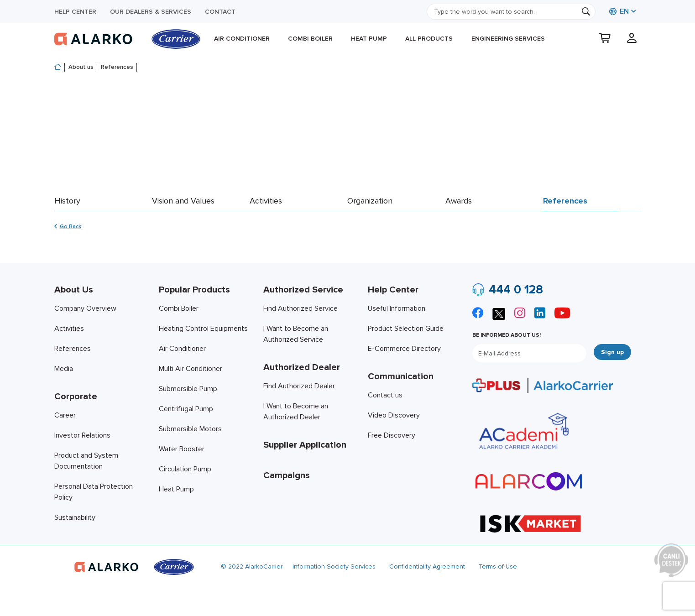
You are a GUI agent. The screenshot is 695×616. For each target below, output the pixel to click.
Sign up (612, 352)
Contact (220, 12)
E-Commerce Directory (404, 349)
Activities (266, 201)
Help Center (75, 12)
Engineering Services (508, 39)
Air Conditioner (242, 39)
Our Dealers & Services (151, 12)
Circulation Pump (185, 469)
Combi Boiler (310, 39)
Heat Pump (369, 39)
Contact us (385, 395)
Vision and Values (183, 201)
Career (65, 415)
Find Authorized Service (300, 308)
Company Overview (85, 308)
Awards (459, 201)
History (67, 201)
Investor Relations (82, 435)
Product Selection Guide (406, 329)
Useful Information (397, 308)
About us (81, 67)
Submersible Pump (188, 389)
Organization (370, 201)
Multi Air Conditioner (191, 369)
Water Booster (182, 449)
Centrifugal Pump (186, 409)
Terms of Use (498, 566)
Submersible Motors (190, 429)
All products (429, 39)
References (117, 67)
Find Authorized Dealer (299, 386)
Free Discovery (392, 435)
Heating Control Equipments (203, 329)
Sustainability (75, 517)
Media (64, 369)
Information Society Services (334, 566)
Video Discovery (394, 415)
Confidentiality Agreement (427, 566)
